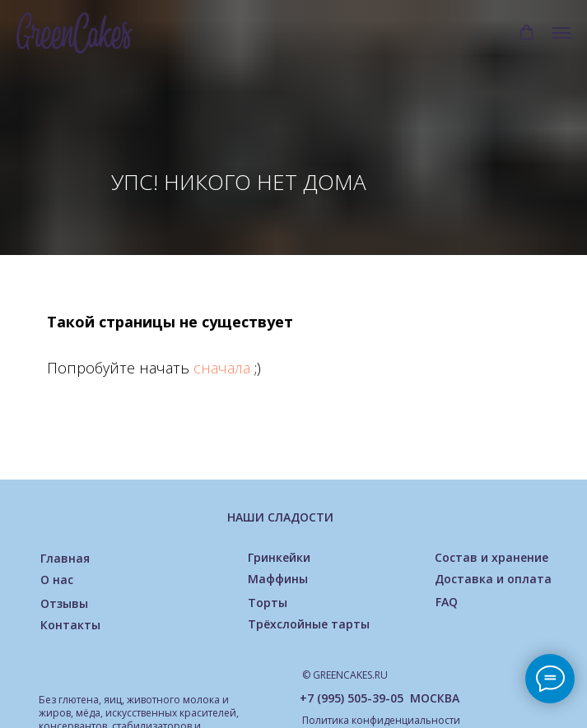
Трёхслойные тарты (309, 624)
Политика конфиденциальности (381, 720)
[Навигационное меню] (561, 33)
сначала (224, 368)
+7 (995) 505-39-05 (352, 698)
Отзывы (64, 603)
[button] (526, 32)
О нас (57, 580)
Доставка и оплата (493, 579)
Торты (268, 603)
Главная (65, 558)
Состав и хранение (491, 557)
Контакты (70, 625)
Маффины (278, 579)
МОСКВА (435, 698)
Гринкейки (279, 557)
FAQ (447, 602)
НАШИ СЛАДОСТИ (280, 517)
